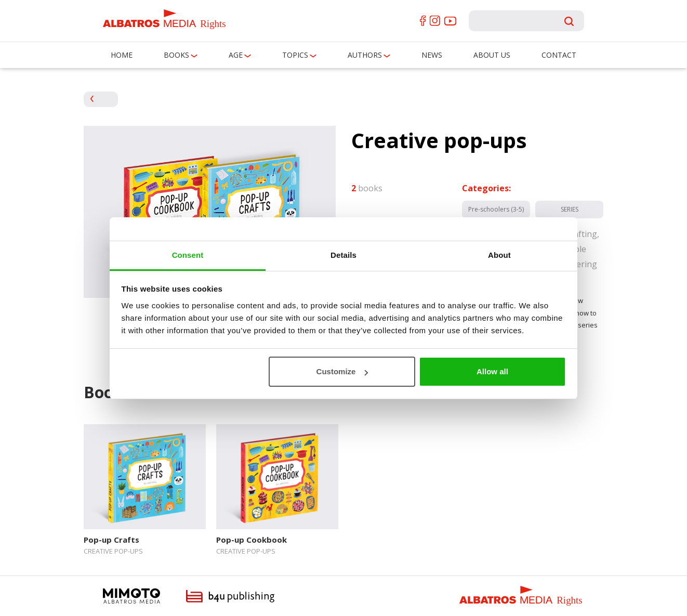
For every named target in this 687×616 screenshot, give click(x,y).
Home (122, 55)
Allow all (492, 371)
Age (236, 55)
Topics (295, 55)
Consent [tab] (188, 255)
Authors (365, 55)
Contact (559, 55)
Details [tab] (343, 255)
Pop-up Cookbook (252, 540)
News (432, 55)
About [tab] (499, 255)
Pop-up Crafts (111, 540)
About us (492, 55)
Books (176, 55)
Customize (342, 371)
